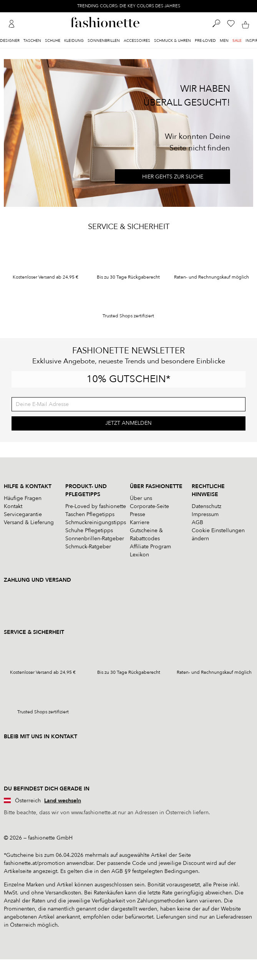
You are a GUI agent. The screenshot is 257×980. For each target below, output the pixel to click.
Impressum (205, 514)
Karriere (140, 522)
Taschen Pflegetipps (90, 514)
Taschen (32, 41)
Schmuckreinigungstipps (96, 522)
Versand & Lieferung (29, 522)
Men (224, 41)
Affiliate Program (150, 547)
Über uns (141, 498)
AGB (197, 522)
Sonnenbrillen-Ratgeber (95, 539)
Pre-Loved (205, 41)
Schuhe (53, 41)
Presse (138, 514)
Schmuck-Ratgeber (88, 547)
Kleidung (74, 41)
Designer (10, 41)
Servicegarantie (23, 514)
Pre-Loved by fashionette (96, 506)
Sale (237, 41)
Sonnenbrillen (104, 41)
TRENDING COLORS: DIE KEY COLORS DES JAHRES (129, 6)
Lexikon (139, 555)
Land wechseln (63, 801)
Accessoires (137, 41)
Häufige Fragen (23, 498)
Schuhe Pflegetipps (89, 530)
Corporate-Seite (149, 506)
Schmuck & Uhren (172, 41)
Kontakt (13, 506)
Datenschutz (206, 506)
